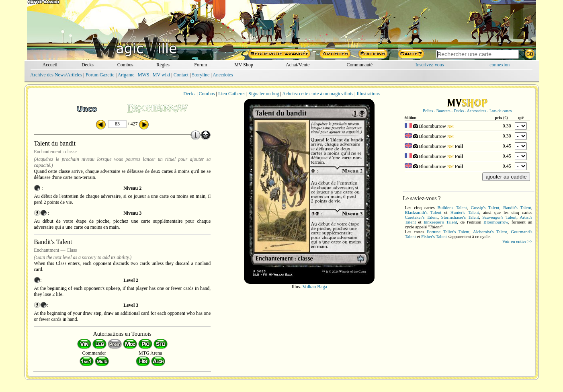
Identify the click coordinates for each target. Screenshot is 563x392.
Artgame (126, 75)
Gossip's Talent (485, 207)
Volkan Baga (315, 287)
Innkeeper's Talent (440, 222)
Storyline (201, 75)
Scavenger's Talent (499, 217)
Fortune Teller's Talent (448, 232)
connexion (500, 65)
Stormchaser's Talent (460, 217)
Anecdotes (223, 75)
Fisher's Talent (434, 236)
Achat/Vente (298, 65)
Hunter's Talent (465, 212)
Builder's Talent (452, 207)
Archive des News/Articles (56, 75)
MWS (144, 75)
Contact (181, 75)
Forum (201, 65)
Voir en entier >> (517, 241)
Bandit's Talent (517, 207)
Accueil (50, 65)
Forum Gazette (100, 75)
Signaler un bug (264, 94)
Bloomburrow (496, 222)
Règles (163, 65)
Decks (88, 65)
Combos (125, 65)
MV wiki (161, 75)
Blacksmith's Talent (423, 212)
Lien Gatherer (232, 94)
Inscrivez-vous (430, 65)
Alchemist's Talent (490, 232)
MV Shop (244, 65)
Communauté (359, 65)
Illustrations (368, 94)
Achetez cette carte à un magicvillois (318, 94)
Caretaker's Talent (421, 217)
